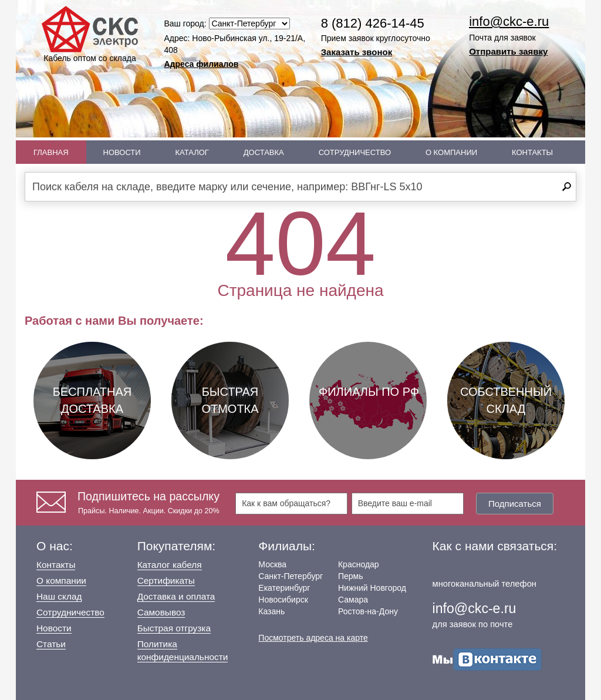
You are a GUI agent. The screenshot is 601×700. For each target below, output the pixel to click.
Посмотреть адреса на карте (313, 638)
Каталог (192, 152)
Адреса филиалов (202, 64)
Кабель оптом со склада (90, 34)
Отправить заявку (508, 51)
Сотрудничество (355, 152)
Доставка (264, 152)
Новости (122, 152)
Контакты (532, 152)
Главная (51, 152)
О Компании (451, 152)
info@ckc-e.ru (509, 21)
